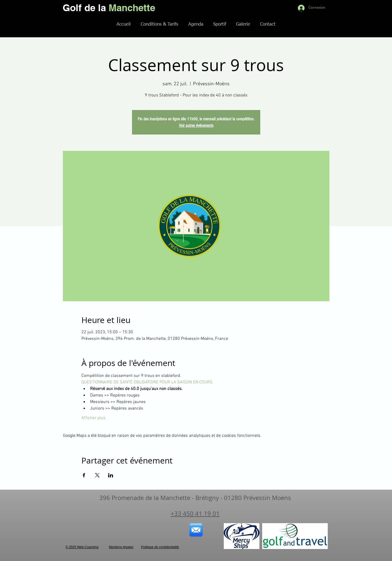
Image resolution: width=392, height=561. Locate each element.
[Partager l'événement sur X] (97, 475)
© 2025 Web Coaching (82, 547)
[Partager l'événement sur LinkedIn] (111, 475)
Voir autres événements (196, 126)
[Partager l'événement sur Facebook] (84, 475)
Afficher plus (94, 418)
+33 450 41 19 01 (195, 513)
